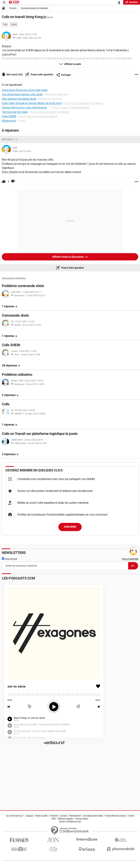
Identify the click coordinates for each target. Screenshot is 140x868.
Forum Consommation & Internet (83, 103)
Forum (13, 8)
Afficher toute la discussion (68, 257)
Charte (131, 816)
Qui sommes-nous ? (15, 816)
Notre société (41, 816)
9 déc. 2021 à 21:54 (32, 38)
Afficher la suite (72, 64)
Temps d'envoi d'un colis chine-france (24, 108)
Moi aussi (15, 74)
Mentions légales (66, 819)
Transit (14, 24)
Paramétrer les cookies (115, 816)
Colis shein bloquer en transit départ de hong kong (32, 103)
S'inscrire (70, 527)
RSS (54, 819)
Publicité (54, 816)
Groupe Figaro (82, 819)
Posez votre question (42, 74)
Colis (5, 24)
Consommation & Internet (34, 8)
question (132, 2)
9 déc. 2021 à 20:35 (22, 151)
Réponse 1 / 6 (10, 139)
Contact (63, 816)
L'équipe (30, 816)
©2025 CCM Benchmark (70, 822)
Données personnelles (93, 816)
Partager (64, 75)
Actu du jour (10, 559)
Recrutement (75, 816)
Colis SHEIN (9, 116)
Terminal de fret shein (15, 112)
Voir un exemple (130, 559)
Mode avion (9, 121)
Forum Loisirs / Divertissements (71, 108)
